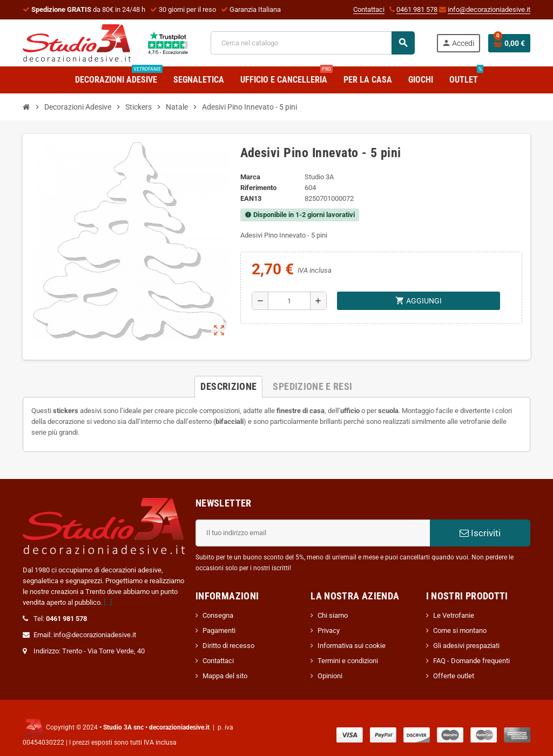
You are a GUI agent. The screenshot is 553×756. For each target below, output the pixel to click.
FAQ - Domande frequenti (471, 661)
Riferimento (258, 188)
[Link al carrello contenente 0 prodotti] (509, 43)
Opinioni (330, 676)
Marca (250, 177)
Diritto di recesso (228, 646)
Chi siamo (333, 615)
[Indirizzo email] (313, 533)
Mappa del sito (225, 676)
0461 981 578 (417, 9)
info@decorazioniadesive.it (489, 9)
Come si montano (460, 630)
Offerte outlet (454, 676)
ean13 (251, 198)
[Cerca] (312, 43)
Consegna (218, 615)
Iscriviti (480, 533)
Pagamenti (219, 630)
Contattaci (369, 9)
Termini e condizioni (348, 661)
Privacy (329, 630)
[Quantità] (289, 301)
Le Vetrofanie (454, 615)
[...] (108, 602)
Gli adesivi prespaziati (466, 646)
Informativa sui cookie (352, 646)
